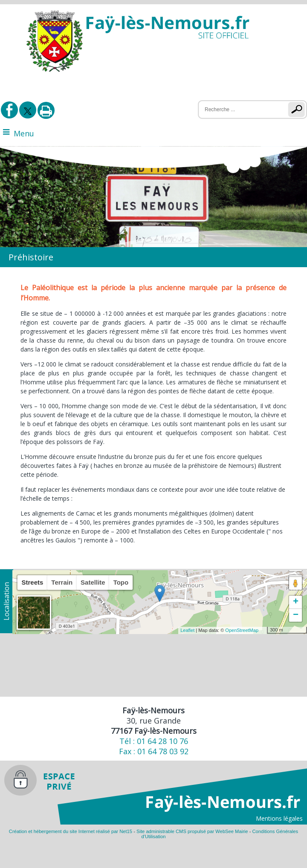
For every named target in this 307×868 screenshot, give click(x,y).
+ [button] (296, 602)
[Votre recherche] (238, 110)
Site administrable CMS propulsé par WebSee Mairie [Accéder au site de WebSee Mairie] (192, 831)
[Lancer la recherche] (298, 110)
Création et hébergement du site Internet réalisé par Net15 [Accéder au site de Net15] (71, 831)
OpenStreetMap (242, 630)
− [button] (296, 615)
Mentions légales (279, 818)
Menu (24, 133)
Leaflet (187, 630)
